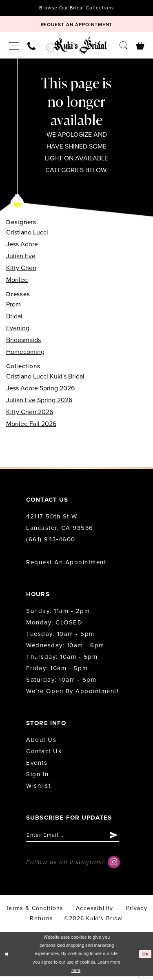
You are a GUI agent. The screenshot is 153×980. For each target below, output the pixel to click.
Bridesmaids (23, 342)
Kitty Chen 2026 (30, 415)
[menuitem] (14, 48)
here (76, 974)
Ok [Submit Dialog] (145, 957)
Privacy (137, 912)
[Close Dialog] (7, 958)
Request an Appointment (66, 565)
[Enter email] (78, 838)
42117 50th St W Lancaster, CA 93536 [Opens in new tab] (60, 525)
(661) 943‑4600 (51, 542)
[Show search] (124, 48)
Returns (41, 922)
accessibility (94, 912)
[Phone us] (31, 48)
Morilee (17, 282)
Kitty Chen (21, 270)
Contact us (44, 754)
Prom (13, 307)
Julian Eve (21, 259)
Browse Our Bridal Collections (76, 8)
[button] (14, 48)
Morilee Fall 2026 (31, 426)
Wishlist (38, 788)
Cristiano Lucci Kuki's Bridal (45, 379)
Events (37, 765)
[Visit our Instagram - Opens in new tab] (114, 866)
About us (41, 742)
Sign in (38, 777)
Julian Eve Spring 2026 (39, 403)
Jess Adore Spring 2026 (40, 391)
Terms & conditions (34, 912)
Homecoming (25, 354)
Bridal (14, 319)
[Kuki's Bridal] (77, 48)
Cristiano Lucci (27, 235)
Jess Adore (22, 247)
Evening (18, 331)
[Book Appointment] (76, 26)
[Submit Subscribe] (123, 838)
